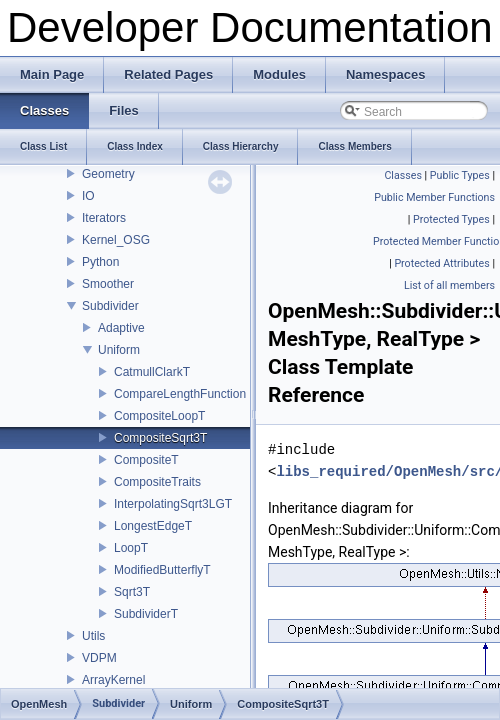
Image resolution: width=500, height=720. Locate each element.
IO (88, 196)
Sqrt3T (132, 592)
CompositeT (146, 460)
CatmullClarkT (152, 372)
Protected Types (451, 219)
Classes (402, 175)
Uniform (119, 350)
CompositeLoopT (159, 416)
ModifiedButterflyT (162, 570)
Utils (93, 636)
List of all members (449, 285)
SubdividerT (146, 614)
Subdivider (110, 306)
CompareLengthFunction (180, 394)
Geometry (108, 174)
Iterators (104, 218)
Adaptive (121, 328)
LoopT (131, 548)
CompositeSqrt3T (160, 438)
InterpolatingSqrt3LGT (173, 504)
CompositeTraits (157, 482)
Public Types (460, 175)
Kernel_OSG (116, 240)
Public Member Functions (434, 197)
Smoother (108, 284)
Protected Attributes (441, 263)
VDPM (99, 658)
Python (100, 262)
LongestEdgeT (153, 526)
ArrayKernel (113, 680)
